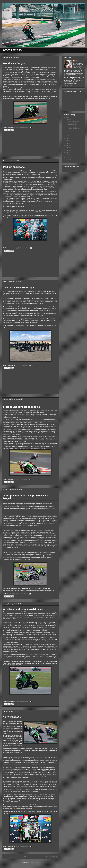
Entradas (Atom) (34, 863)
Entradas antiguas (52, 857)
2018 (67, 136)
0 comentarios (24, 127)
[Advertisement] (30, 144)
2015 (67, 143)
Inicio (24, 857)
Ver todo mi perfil (68, 85)
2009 (67, 157)
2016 (67, 141)
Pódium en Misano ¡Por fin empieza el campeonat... (73, 129)
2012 (67, 150)
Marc (76, 61)
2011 (67, 153)
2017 (67, 138)
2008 (67, 160)
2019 (67, 118)
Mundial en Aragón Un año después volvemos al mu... (73, 123)
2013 (67, 148)
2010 (67, 155)
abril (69, 120)
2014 (67, 145)
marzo (69, 133)
